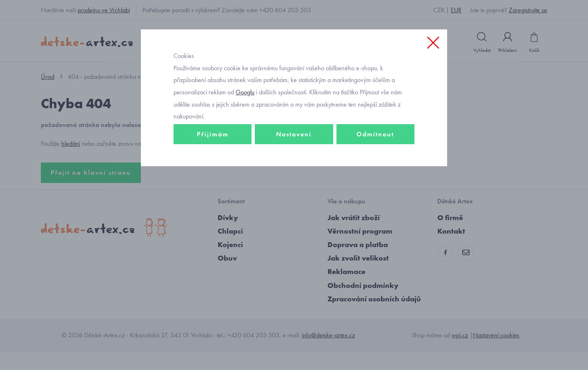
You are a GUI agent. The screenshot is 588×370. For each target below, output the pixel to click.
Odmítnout (375, 166)
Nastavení (294, 166)
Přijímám (213, 166)
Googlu (245, 124)
